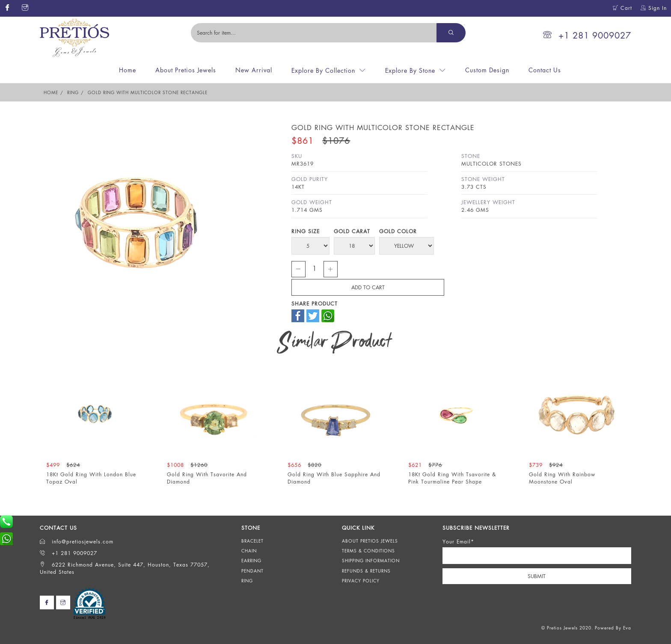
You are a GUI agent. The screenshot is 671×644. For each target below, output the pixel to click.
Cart (622, 8)
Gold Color (398, 231)
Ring (73, 92)
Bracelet (252, 541)
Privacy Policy (361, 581)
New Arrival (254, 70)
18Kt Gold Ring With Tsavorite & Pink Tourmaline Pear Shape (452, 478)
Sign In (654, 8)
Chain (249, 551)
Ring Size (306, 231)
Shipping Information (371, 561)
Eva (627, 628)
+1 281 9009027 (587, 35)
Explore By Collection (323, 70)
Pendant (252, 571)
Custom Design (487, 70)
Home (128, 70)
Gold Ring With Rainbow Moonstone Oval (562, 478)
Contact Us (545, 70)
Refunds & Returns (366, 571)
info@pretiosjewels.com (77, 542)
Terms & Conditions (368, 551)
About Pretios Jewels (186, 70)
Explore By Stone (410, 70)
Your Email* (458, 542)
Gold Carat (352, 231)
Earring (251, 561)
